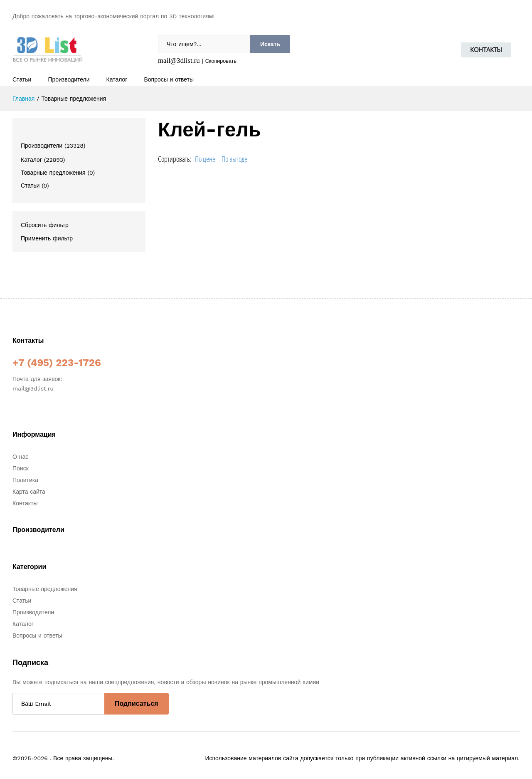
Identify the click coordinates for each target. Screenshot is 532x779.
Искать (270, 44)
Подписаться (137, 704)
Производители (69, 79)
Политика (25, 480)
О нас (20, 457)
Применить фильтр (47, 238)
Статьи (22, 79)
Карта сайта (29, 492)
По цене (205, 159)
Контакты (486, 50)
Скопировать (221, 61)
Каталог (117, 79)
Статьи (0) (35, 185)
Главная (23, 99)
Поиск (21, 468)
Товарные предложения (45, 589)
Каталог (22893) (43, 160)
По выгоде (234, 159)
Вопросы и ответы (169, 79)
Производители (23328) (53, 146)
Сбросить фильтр (45, 225)
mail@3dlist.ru (179, 61)
